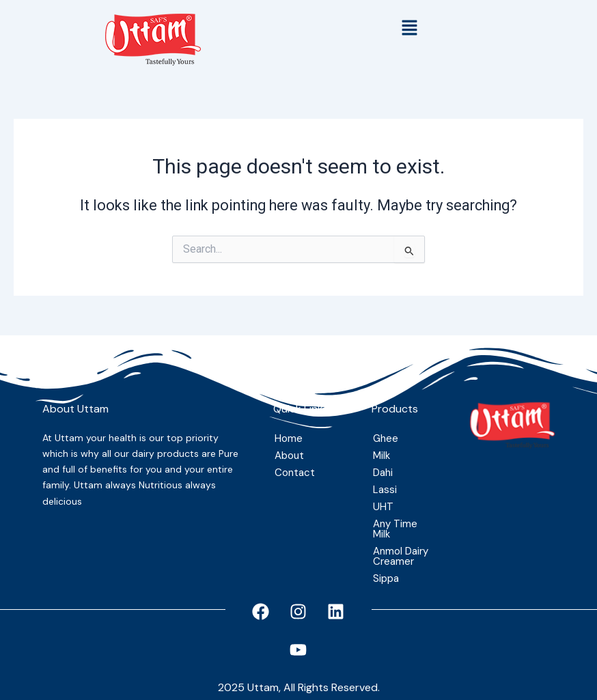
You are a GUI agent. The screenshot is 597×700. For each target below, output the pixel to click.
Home (289, 438)
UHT (383, 507)
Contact (295, 473)
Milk (381, 456)
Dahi (383, 473)
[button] (410, 29)
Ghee (386, 438)
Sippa (386, 578)
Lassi (385, 490)
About (289, 456)
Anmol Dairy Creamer (401, 556)
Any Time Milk (395, 529)
